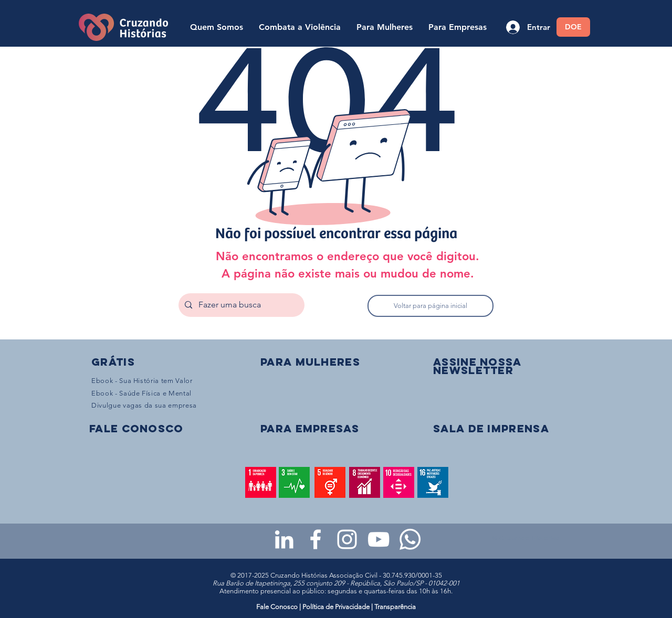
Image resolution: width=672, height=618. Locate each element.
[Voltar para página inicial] (430, 306)
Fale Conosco (278, 607)
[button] (477, 366)
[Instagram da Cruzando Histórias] (347, 539)
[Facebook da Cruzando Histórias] (316, 539)
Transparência (395, 607)
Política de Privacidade (336, 607)
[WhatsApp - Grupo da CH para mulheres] (410, 539)
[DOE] (573, 27)
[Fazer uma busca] (240, 305)
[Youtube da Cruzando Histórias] (379, 539)
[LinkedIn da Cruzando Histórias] (284, 539)
